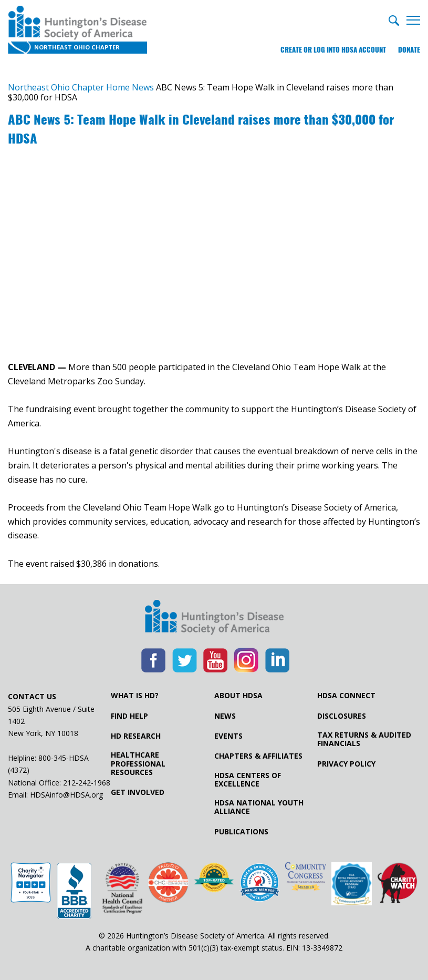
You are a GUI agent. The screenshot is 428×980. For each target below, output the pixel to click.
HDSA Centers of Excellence (248, 780)
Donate (409, 50)
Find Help (129, 716)
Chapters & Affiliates (258, 756)
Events (228, 736)
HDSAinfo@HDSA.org (66, 795)
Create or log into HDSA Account (333, 50)
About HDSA (238, 696)
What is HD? (135, 696)
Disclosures (342, 716)
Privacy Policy (346, 764)
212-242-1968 (87, 783)
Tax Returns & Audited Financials (364, 739)
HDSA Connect (346, 696)
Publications (241, 832)
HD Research (136, 736)
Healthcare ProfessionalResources (138, 763)
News (225, 716)
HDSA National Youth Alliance (259, 807)
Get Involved (138, 792)
